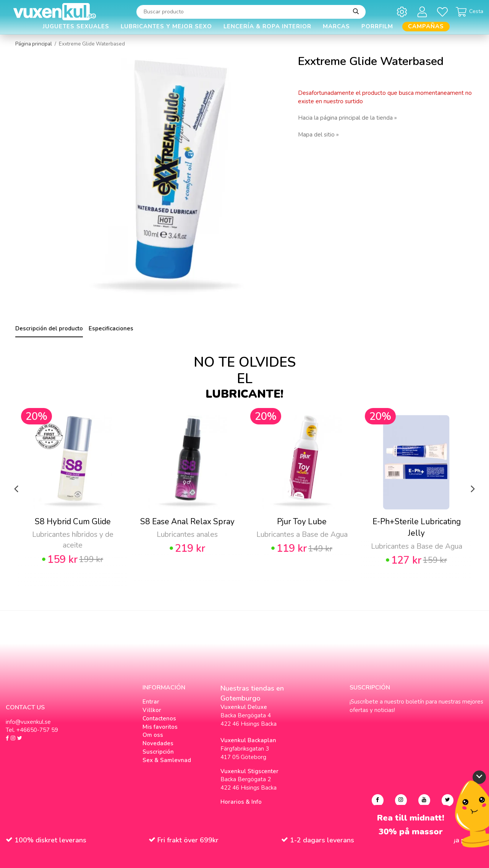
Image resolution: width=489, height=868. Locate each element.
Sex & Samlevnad (167, 760)
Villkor (152, 710)
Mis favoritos (160, 727)
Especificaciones (111, 328)
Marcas (336, 26)
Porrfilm (377, 26)
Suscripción (158, 752)
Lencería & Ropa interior (267, 26)
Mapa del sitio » (318, 135)
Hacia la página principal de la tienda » (347, 118)
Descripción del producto (49, 328)
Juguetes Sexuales (76, 26)
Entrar (151, 702)
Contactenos (159, 718)
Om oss (153, 735)
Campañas (426, 26)
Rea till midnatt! (411, 818)
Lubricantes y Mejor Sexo (166, 26)
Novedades (158, 743)
